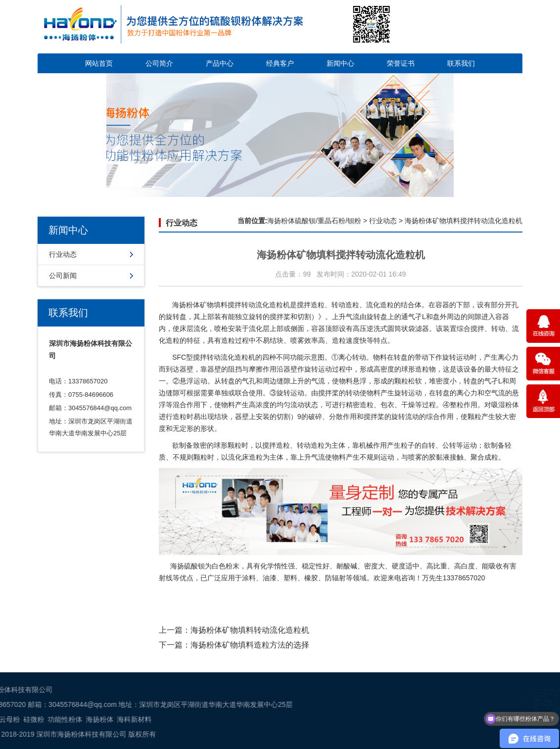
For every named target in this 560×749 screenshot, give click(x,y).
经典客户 (280, 63)
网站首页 (99, 63)
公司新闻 (63, 276)
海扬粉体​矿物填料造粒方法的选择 (250, 645)
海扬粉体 (186, 305)
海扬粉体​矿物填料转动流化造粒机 (250, 630)
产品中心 (220, 63)
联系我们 (461, 63)
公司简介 (159, 63)
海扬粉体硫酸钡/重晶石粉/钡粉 (314, 221)
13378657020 (464, 578)
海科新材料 (28, 719)
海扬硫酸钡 (187, 566)
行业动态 (63, 254)
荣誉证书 (401, 63)
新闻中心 (340, 63)
